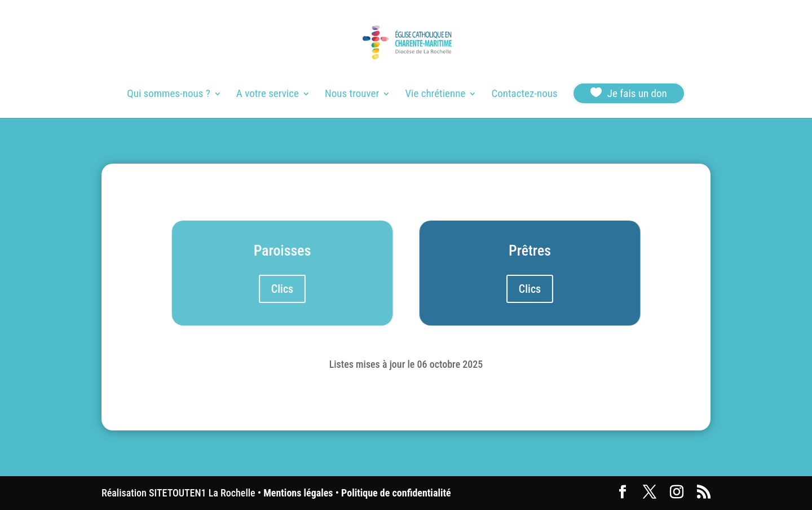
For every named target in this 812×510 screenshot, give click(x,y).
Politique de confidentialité (396, 493)
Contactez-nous (524, 95)
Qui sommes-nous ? (168, 95)
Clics (282, 289)
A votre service (268, 95)
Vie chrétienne (435, 95)
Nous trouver (352, 95)
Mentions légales (298, 493)
